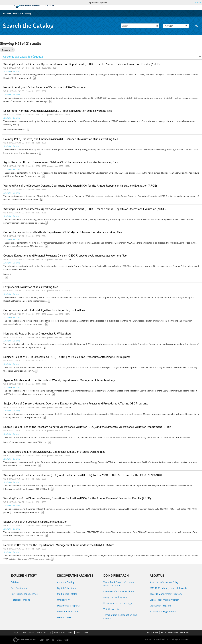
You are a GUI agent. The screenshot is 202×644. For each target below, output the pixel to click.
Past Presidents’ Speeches (24, 594)
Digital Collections (66, 588)
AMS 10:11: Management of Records (168, 588)
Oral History (63, 600)
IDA (48, 640)
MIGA (59, 640)
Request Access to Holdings (118, 603)
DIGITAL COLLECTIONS (107, 5)
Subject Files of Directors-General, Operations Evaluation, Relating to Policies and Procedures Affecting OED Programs (76, 404)
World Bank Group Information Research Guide (119, 584)
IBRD (42, 640)
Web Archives (64, 617)
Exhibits (15, 582)
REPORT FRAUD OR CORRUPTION (175, 633)
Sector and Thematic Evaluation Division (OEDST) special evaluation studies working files (58, 111)
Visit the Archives (112, 609)
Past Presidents (19, 588)
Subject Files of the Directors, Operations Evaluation (35, 522)
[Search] (140, 26)
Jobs (78, 632)
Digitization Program (160, 606)
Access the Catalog (22, 13)
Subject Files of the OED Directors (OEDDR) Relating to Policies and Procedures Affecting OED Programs (67, 357)
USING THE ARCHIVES (159, 5)
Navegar (176, 26)
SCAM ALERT (153, 633)
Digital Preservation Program (164, 600)
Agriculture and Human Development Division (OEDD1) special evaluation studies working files (61, 163)
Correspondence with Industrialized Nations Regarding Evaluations (44, 311)
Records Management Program (166, 594)
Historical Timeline (21, 600)
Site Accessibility (44, 632)
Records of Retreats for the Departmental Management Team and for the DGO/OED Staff (58, 545)
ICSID (66, 640)
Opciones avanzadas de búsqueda (23, 57)
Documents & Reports (68, 606)
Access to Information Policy (164, 582)
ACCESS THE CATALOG (133, 5)
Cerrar (198, 2)
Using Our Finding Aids (115, 597)
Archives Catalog (66, 582)
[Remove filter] (13, 50)
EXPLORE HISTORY (83, 5)
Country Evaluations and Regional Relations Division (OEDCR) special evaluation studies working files (65, 256)
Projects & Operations (68, 611)
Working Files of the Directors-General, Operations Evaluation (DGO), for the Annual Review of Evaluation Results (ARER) (77, 499)
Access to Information (64, 632)
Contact (86, 632)
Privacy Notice (28, 632)
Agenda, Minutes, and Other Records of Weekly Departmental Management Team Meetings (59, 381)
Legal (16, 632)
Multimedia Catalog (67, 594)
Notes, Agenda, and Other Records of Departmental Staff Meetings (45, 88)
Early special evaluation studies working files (31, 287)
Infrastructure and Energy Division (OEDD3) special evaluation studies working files (54, 452)
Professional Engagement (163, 611)
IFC (53, 640)
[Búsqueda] (157, 26)
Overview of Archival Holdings (119, 591)
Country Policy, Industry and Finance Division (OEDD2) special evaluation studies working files (61, 139)
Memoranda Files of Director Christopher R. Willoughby (37, 334)
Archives (7, 13)
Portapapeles (196, 26)
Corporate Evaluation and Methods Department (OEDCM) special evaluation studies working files (63, 233)
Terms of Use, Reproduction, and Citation (120, 617)
